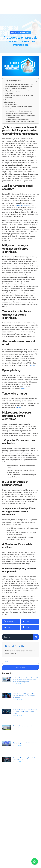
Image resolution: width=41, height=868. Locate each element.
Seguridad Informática (20, 33)
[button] (11, 621)
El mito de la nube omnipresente (23, 726)
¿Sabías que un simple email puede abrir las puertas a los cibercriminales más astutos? (19, 85)
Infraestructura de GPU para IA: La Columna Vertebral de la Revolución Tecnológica (24, 696)
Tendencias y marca (11, 104)
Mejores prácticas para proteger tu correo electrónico (18, 108)
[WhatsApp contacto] (35, 861)
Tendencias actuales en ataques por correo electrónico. (19, 97)
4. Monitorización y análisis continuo (19, 119)
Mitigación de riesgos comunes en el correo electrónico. (19, 92)
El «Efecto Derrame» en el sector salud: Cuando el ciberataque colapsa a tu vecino (25, 712)
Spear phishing (10, 102)
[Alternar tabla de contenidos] (34, 81)
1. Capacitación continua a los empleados (20, 111)
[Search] (36, 637)
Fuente (33, 365)
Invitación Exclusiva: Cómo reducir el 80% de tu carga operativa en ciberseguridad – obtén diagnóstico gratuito (26, 680)
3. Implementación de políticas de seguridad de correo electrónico (22, 116)
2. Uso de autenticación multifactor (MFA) (20, 113)
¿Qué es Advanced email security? (16, 89)
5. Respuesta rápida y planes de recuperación (21, 121)
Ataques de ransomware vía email (16, 100)
